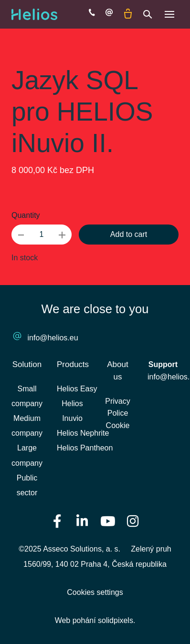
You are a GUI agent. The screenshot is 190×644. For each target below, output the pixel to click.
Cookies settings (95, 592)
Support (163, 364)
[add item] (62, 235)
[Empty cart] (128, 14)
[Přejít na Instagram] (133, 521)
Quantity (26, 215)
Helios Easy (77, 389)
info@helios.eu (53, 338)
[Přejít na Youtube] (108, 521)
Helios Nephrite (83, 433)
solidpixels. (116, 620)
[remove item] (21, 235)
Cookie (118, 425)
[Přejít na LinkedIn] (83, 521)
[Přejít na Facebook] (57, 521)
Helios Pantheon (85, 448)
